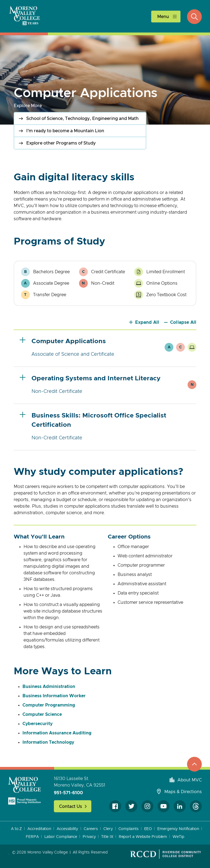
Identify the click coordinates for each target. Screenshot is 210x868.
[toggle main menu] (166, 17)
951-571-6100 (68, 793)
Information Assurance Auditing (57, 733)
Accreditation (39, 829)
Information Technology (48, 742)
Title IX (107, 837)
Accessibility (67, 829)
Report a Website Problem (143, 837)
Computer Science (42, 714)
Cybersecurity (37, 724)
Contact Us (71, 807)
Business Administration (49, 687)
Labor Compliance (61, 837)
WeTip (178, 837)
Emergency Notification (178, 829)
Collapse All (183, 322)
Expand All (147, 322)
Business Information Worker (54, 696)
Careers (91, 829)
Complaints (129, 829)
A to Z (16, 829)
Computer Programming (49, 705)
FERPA (32, 837)
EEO (148, 829)
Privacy (89, 837)
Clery (108, 829)
